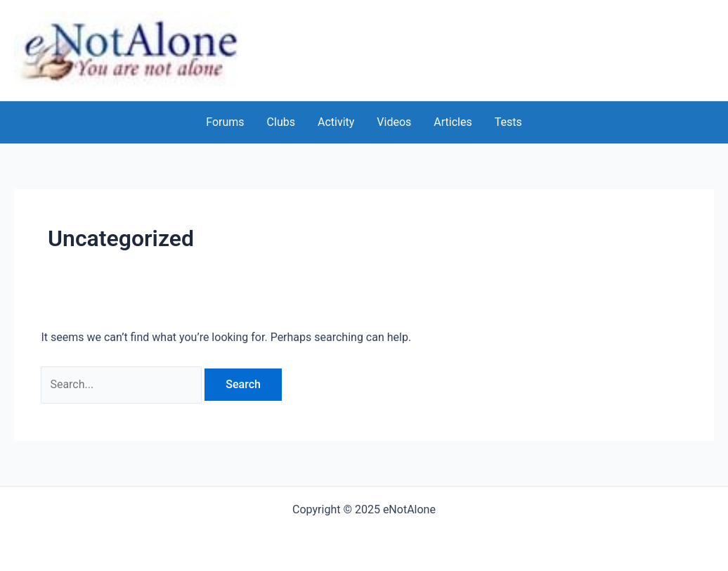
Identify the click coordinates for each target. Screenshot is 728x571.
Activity (336, 122)
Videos (394, 122)
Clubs (281, 122)
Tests (508, 122)
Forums (225, 122)
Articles (453, 122)
